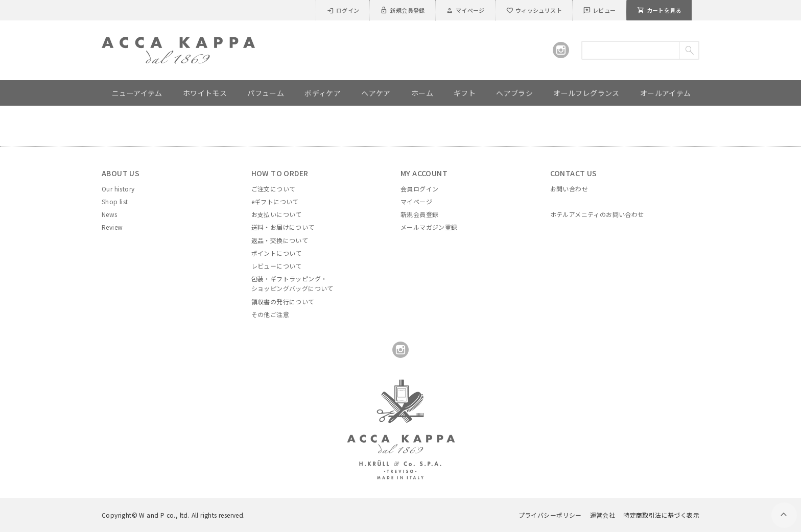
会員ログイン (419, 189)
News (110, 214)
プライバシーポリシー (550, 515)
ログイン (343, 10)
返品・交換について (280, 240)
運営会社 (603, 515)
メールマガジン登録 (429, 227)
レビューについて (277, 266)
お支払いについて (277, 214)
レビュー (599, 10)
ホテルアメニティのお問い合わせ (597, 214)
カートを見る (659, 10)
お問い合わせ (569, 189)
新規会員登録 (402, 10)
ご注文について (274, 189)
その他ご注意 (270, 314)
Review (112, 227)
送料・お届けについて (283, 227)
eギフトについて (275, 201)
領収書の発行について (283, 301)
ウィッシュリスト (534, 10)
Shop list (115, 201)
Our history (118, 189)
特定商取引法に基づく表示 (661, 515)
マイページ (465, 10)
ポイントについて (277, 253)
